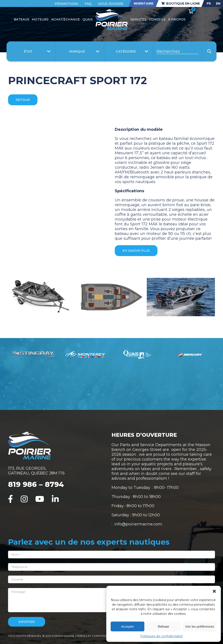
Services (138, 19)
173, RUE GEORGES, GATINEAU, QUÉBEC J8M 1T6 (36, 471)
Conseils (157, 19)
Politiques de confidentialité (161, 636)
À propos (177, 19)
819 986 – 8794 (36, 484)
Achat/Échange (66, 19)
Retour (23, 100)
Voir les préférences (200, 626)
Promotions (66, 4)
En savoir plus (136, 251)
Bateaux (21, 19)
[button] (214, 591)
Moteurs (40, 19)
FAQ (88, 4)
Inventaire (144, 3)
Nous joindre (111, 4)
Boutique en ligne (181, 3)
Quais (88, 19)
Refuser (164, 626)
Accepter (128, 626)
